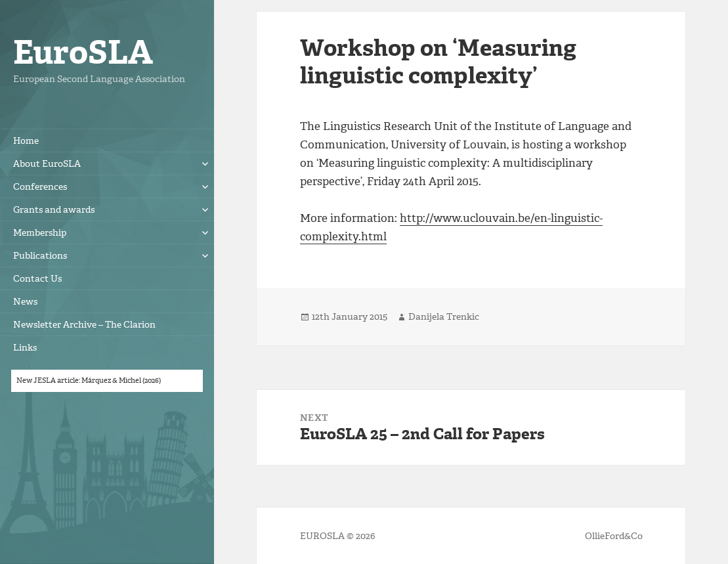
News (25, 302)
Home (26, 141)
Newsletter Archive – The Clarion (84, 325)
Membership (40, 233)
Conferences (40, 187)
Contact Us (37, 279)
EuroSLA (83, 52)
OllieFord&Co (614, 536)
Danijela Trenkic (444, 317)
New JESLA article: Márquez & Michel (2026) (89, 380)
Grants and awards (54, 210)
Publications (40, 256)
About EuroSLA (47, 164)
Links (25, 348)
